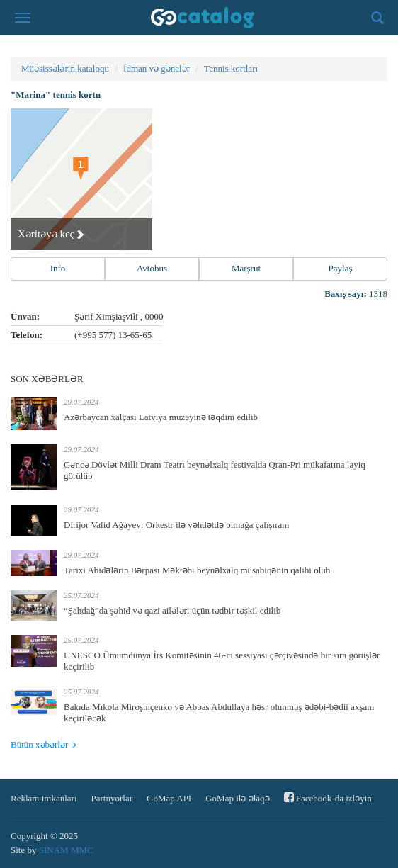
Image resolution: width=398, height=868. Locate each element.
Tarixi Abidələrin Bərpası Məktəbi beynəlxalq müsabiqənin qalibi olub (197, 570)
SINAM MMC (66, 850)
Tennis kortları (231, 68)
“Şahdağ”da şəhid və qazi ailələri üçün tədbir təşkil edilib (172, 610)
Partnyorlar (112, 798)
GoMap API (169, 798)
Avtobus (152, 268)
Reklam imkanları (44, 798)
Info (58, 268)
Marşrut (246, 268)
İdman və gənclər (157, 68)
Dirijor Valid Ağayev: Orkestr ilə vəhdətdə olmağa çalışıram (176, 525)
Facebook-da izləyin (328, 797)
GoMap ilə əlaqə (237, 798)
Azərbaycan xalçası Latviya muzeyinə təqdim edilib (161, 417)
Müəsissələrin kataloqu (65, 68)
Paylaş (341, 268)
